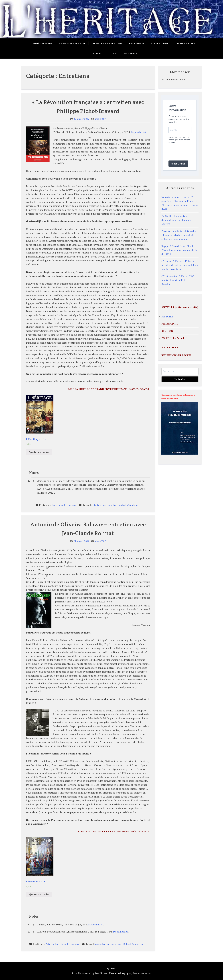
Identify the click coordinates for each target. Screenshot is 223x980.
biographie (100, 944)
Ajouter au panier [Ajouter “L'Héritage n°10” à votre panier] (39, 452)
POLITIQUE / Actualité (174, 338)
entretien (96, 505)
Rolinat (127, 944)
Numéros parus (42, 43)
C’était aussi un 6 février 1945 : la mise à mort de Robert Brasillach (179, 280)
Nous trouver (186, 43)
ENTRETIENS (170, 347)
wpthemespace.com (140, 973)
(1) (90, 138)
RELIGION (167, 331)
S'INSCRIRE (178, 164)
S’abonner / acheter (72, 43)
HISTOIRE (167, 317)
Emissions (130, 53)
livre (116, 505)
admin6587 (100, 119)
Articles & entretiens (107, 43)
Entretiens (57, 505)
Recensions (137, 43)
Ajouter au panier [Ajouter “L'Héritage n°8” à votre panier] (39, 894)
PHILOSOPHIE (170, 324)
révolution (132, 505)
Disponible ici (138, 132)
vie (142, 944)
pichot (123, 505)
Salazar (136, 944)
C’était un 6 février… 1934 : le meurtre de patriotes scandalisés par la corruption (180, 265)
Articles (50, 944)
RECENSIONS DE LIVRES (176, 355)
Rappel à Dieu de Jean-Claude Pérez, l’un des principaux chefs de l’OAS (179, 250)
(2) (47, 576)
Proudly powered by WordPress (90, 973)
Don (114, 53)
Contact (99, 53)
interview (107, 505)
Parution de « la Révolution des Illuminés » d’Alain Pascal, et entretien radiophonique (179, 235)
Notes (34, 473)
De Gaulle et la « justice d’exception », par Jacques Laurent (176, 220)
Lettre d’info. (160, 43)
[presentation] (192, 152)
